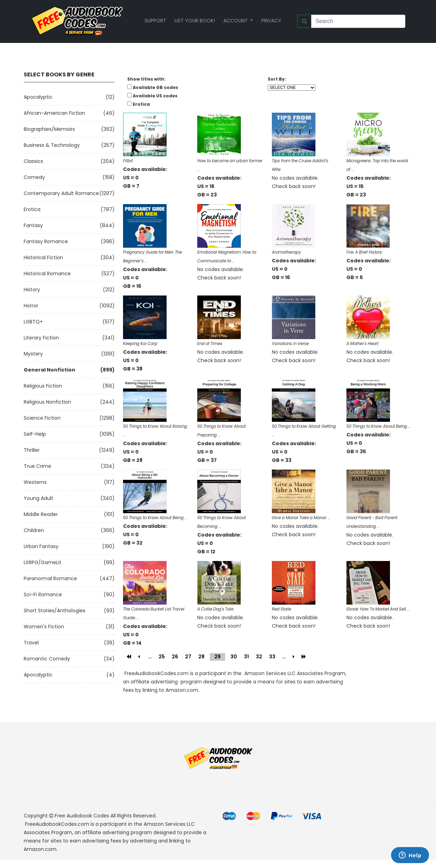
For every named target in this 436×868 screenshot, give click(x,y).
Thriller (32, 450)
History (32, 290)
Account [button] (236, 21)
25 (162, 657)
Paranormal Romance (50, 578)
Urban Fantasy (41, 546)
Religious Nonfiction (47, 402)
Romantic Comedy (47, 659)
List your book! (195, 21)
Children (34, 530)
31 (246, 657)
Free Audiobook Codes (82, 816)
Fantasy (33, 225)
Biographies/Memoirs (49, 129)
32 (259, 657)
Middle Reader (41, 514)
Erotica (32, 209)
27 (188, 657)
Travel (31, 643)
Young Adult (39, 498)
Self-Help (35, 434)
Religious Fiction (43, 386)
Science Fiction (42, 418)
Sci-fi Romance (43, 594)
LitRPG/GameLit (43, 562)
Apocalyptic (38, 97)
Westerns (35, 482)
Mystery (33, 354)
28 (201, 657)
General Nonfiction (49, 370)
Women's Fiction (44, 627)
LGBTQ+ (33, 322)
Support (155, 21)
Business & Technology (52, 145)
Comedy (34, 177)
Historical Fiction (43, 257)
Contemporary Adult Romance (61, 193)
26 (175, 657)
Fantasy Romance (46, 241)
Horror (31, 306)
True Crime (37, 466)
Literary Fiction (41, 338)
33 (272, 657)
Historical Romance (47, 274)
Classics (33, 161)
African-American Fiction (54, 113)
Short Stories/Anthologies (55, 611)
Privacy (271, 21)
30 (234, 657)
